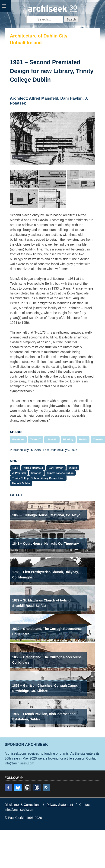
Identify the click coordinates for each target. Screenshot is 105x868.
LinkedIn (52, 439)
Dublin (73, 468)
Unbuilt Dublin (21, 483)
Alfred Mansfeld (33, 468)
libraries (36, 473)
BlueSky (68, 439)
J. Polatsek (19, 473)
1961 (15, 468)
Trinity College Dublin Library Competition (38, 478)
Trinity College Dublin (60, 473)
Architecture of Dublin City (39, 36)
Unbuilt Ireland (26, 43)
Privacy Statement (60, 805)
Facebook (18, 439)
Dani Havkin (56, 468)
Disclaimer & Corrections (22, 805)
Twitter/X (35, 439)
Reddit (83, 439)
